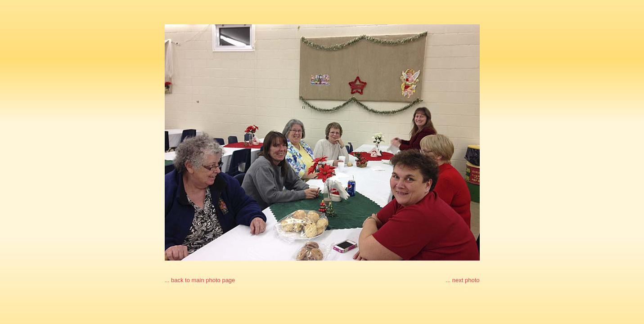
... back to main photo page (200, 280)
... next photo (462, 280)
